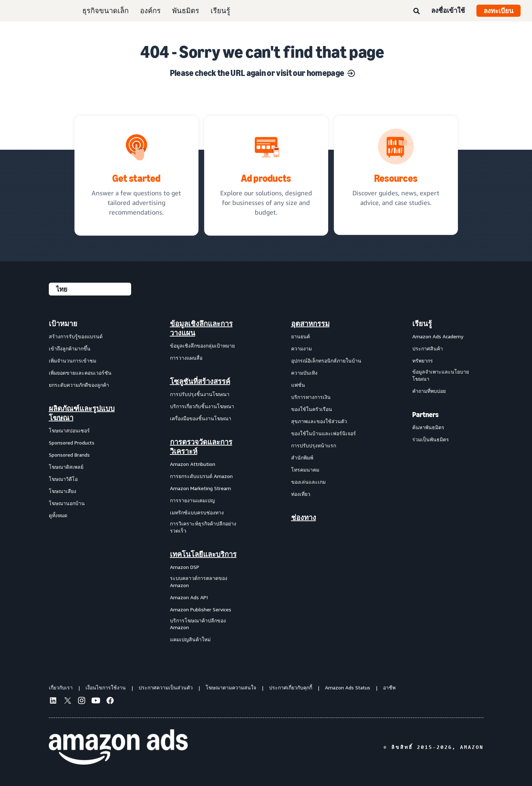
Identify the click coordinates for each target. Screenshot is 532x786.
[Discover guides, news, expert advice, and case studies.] (396, 175)
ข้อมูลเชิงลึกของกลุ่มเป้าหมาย (202, 346)
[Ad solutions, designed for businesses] (266, 176)
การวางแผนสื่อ (186, 358)
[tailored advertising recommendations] (136, 176)
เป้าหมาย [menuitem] (63, 324)
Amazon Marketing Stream (200, 488)
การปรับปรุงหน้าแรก (314, 445)
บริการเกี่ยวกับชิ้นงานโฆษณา (202, 406)
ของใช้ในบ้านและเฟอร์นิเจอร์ (324, 433)
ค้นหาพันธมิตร (428, 427)
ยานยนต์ (301, 336)
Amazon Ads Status (348, 687)
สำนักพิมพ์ (302, 458)
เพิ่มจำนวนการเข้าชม (73, 361)
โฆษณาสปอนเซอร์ (69, 430)
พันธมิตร (186, 11)
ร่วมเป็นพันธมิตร (431, 439)
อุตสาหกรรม (310, 324)
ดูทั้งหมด (58, 515)
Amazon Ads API (189, 597)
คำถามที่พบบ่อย (429, 391)
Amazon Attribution (193, 464)
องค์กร (150, 11)
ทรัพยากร (423, 361)
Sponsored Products (72, 443)
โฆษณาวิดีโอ (63, 479)
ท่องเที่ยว (301, 494)
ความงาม (301, 348)
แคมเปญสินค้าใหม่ (190, 639)
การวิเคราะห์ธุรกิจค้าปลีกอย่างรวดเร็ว (203, 527)
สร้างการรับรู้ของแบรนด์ (76, 336)
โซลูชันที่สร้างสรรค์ (200, 381)
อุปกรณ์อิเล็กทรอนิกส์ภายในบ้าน (326, 361)
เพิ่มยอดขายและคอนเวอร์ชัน (80, 373)
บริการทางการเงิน (311, 397)
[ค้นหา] (417, 11)
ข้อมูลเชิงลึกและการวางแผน (201, 328)
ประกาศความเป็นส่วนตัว (166, 687)
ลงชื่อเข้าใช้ (448, 10)
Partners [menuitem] (425, 415)
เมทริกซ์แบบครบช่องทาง (197, 512)
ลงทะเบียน (499, 11)
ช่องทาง (304, 518)
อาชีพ (389, 687)
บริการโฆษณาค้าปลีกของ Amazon (198, 624)
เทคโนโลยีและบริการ (203, 554)
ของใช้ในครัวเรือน (312, 409)
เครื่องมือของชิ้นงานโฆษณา (201, 418)
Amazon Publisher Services (201, 609)
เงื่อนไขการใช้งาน (106, 687)
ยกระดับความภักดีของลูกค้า (79, 385)
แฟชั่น (298, 385)
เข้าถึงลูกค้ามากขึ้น (70, 348)
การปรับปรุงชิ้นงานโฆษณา (200, 394)
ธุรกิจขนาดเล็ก (105, 11)
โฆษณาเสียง (63, 491)
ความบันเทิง (304, 373)
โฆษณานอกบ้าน (67, 503)
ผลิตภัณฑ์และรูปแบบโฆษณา (82, 413)
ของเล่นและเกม (308, 482)
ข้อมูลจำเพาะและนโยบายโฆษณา (441, 375)
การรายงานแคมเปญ (192, 500)
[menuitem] (84, 481)
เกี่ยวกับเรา (61, 687)
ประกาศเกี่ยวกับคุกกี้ (291, 687)
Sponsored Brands (69, 455)
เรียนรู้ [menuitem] (422, 324)
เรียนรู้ (220, 11)
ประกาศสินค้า (428, 348)
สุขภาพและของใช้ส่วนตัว (319, 421)
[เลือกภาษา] (90, 289)
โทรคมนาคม (305, 470)
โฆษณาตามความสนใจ (231, 687)
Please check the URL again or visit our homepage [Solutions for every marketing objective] (262, 73)
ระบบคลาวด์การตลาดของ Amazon (199, 582)
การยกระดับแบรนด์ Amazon (201, 476)
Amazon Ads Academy (438, 336)
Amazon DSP (185, 567)
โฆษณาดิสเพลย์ (66, 467)
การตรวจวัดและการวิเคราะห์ (201, 447)
